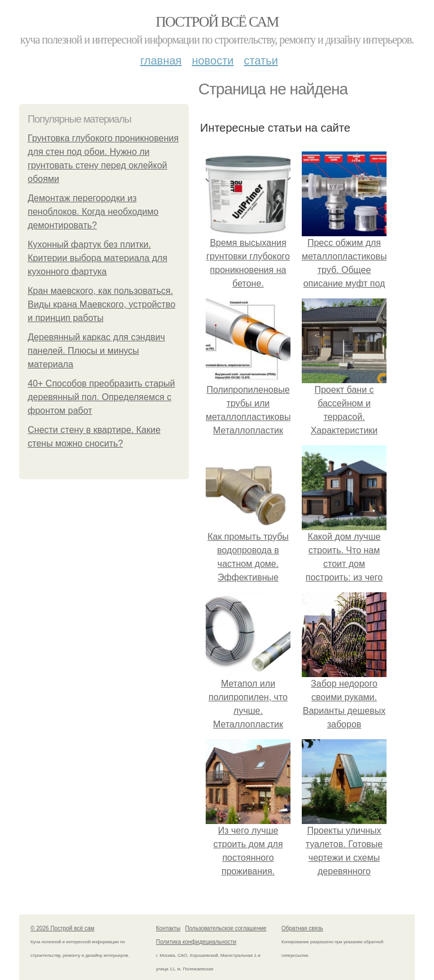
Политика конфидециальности (196, 942)
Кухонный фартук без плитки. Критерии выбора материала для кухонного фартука (97, 258)
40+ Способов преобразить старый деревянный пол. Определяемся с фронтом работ (101, 397)
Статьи (261, 60)
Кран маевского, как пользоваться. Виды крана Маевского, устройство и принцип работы (101, 304)
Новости (212, 60)
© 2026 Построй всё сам (62, 928)
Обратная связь (302, 928)
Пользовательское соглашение (226, 928)
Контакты (168, 928)
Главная (161, 60)
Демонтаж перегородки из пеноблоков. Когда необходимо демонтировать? (93, 212)
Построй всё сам (217, 22)
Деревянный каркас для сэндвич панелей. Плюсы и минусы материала (96, 351)
